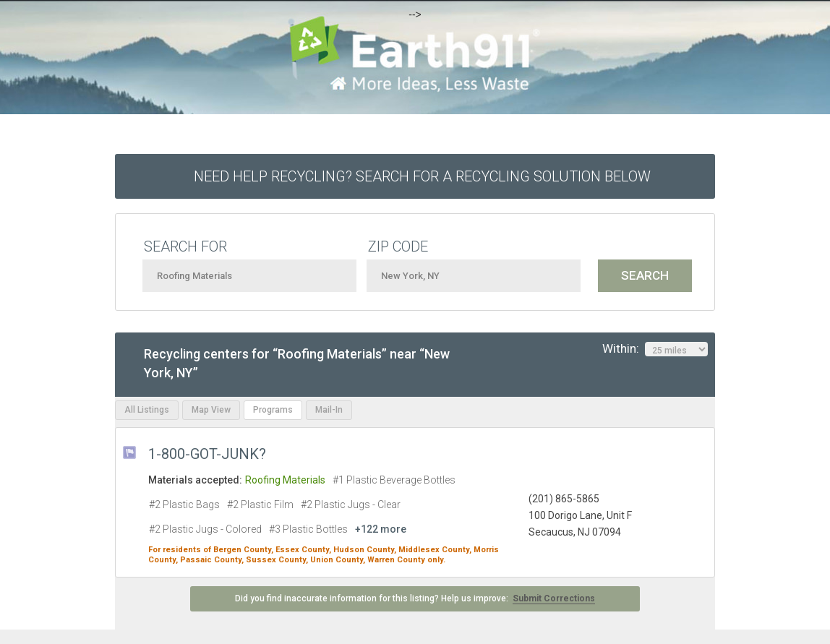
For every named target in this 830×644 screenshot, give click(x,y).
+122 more (381, 529)
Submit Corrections (554, 598)
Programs (273, 410)
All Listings (147, 410)
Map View (211, 410)
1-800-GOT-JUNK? (207, 454)
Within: (655, 349)
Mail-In (329, 410)
